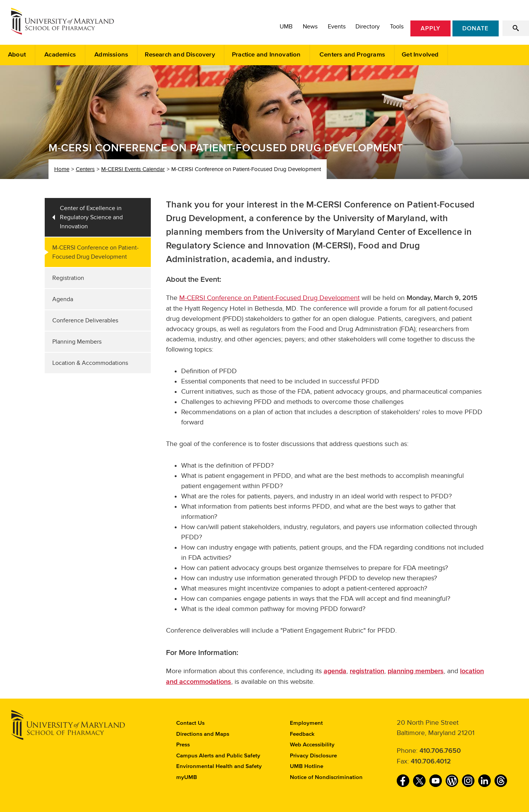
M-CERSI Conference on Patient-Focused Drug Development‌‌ (269, 298)
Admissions (111, 55)
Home (62, 169)
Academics (60, 55)
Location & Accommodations (90, 363)
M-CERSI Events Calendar (133, 169)
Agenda (63, 299)
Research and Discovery (180, 55)
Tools (397, 27)
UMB (286, 27)
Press (183, 745)
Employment (306, 723)
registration (367, 671)
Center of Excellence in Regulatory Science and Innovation (91, 217)
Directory (368, 27)
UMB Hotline (307, 766)
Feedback (302, 734)
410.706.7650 (440, 751)
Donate (475, 28)
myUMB (187, 777)
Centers (85, 169)
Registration (68, 278)
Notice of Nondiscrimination (326, 777)
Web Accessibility (312, 745)
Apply (430, 28)
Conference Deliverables (85, 320)
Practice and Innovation (266, 55)
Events (337, 27)
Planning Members (77, 342)
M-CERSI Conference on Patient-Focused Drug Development (95, 252)
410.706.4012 (431, 762)
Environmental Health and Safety (219, 766)
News (310, 27)
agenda (335, 671)
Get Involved (420, 55)
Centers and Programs (352, 55)
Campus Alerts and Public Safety (218, 756)
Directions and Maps (203, 734)
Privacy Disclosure (313, 756)
